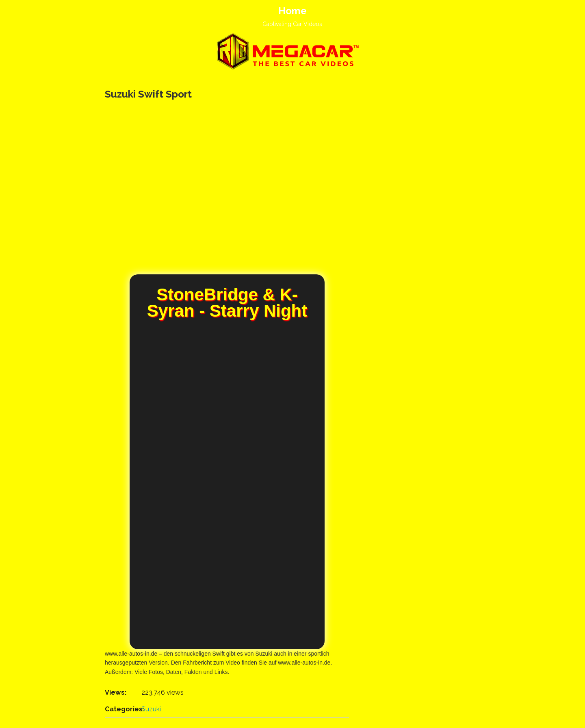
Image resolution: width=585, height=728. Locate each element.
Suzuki (151, 709)
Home (292, 11)
